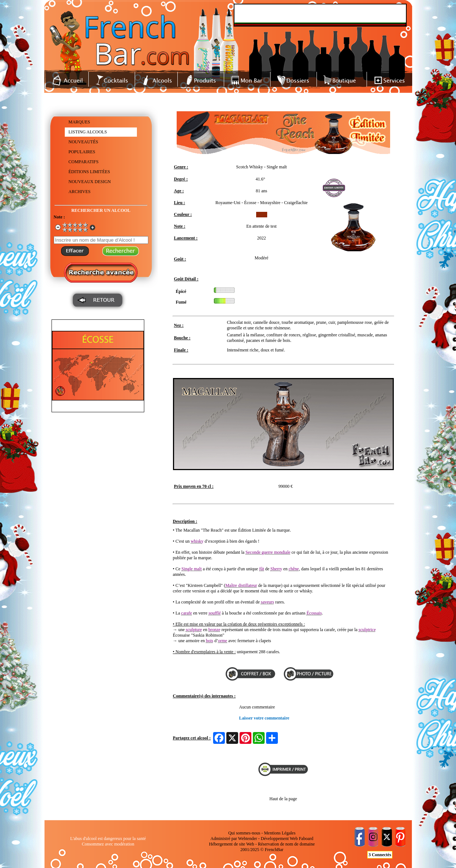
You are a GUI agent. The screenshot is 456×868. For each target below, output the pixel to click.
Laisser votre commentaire (264, 718)
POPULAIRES (82, 152)
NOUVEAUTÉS (83, 142)
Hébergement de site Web (232, 844)
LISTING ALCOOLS (88, 132)
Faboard (306, 839)
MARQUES (79, 122)
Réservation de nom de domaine (287, 844)
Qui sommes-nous (244, 833)
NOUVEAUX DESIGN (90, 182)
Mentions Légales (280, 833)
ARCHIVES (79, 192)
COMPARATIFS (84, 162)
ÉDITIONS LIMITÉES (89, 172)
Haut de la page (283, 799)
